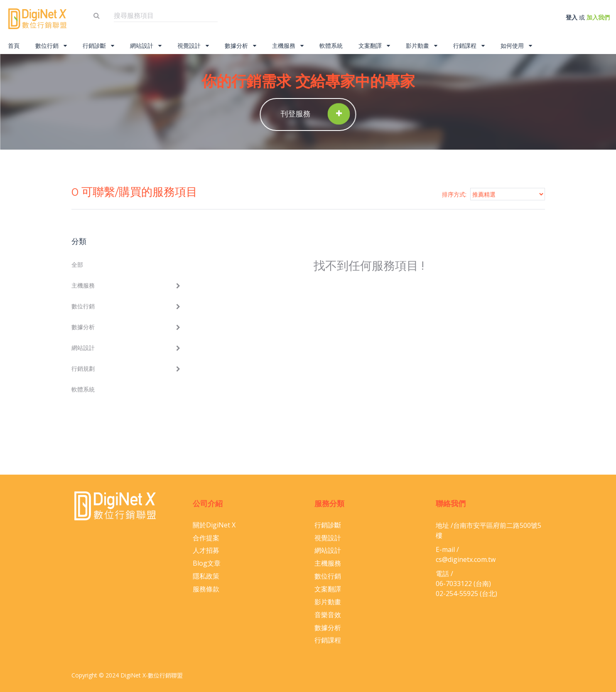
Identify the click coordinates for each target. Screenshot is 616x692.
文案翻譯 (374, 46)
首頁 (14, 46)
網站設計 (146, 46)
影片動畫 (422, 46)
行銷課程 (469, 46)
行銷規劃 (83, 368)
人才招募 (206, 550)
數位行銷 (51, 46)
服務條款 (206, 589)
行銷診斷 (98, 46)
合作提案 (206, 538)
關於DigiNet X (214, 525)
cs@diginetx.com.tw (466, 559)
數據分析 (241, 46)
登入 (572, 17)
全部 (77, 265)
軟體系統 (331, 46)
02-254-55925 (457, 593)
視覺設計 (193, 46)
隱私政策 (206, 576)
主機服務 (288, 46)
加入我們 (598, 17)
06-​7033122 (454, 584)
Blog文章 (207, 563)
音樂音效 (328, 615)
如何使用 (516, 46)
